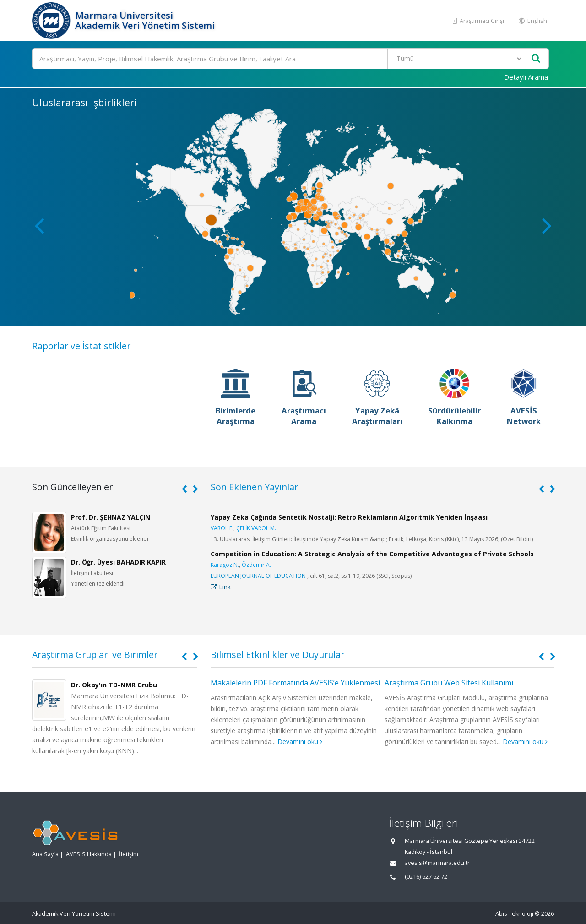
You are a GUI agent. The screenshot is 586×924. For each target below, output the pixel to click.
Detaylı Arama (526, 77)
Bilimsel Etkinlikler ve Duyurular (277, 655)
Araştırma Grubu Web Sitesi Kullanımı (449, 683)
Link (221, 587)
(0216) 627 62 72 (426, 877)
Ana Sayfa (45, 854)
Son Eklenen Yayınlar (254, 487)
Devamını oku (300, 742)
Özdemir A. (256, 565)
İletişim (129, 854)
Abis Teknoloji (514, 914)
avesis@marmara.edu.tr (437, 863)
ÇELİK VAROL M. (256, 528)
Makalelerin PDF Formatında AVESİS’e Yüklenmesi (295, 683)
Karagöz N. (225, 565)
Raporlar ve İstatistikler (81, 346)
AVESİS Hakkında (89, 854)
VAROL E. (222, 528)
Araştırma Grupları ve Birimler (95, 655)
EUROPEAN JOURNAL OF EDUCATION (258, 576)
